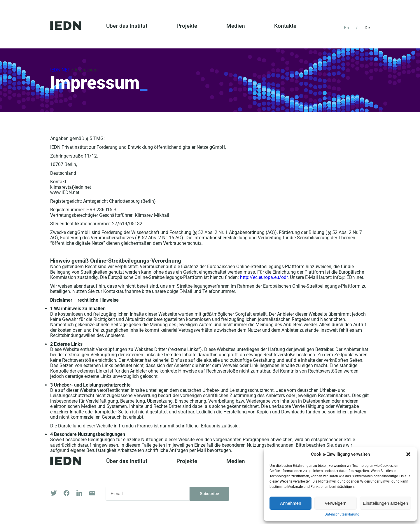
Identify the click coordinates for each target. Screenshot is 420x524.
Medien (236, 26)
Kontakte (285, 26)
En (346, 28)
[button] (408, 454)
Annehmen (291, 503)
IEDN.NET (60, 70)
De (367, 28)
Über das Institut (127, 26)
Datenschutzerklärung (342, 515)
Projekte (187, 26)
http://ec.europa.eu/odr (264, 277)
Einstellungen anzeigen (385, 503)
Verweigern (336, 503)
